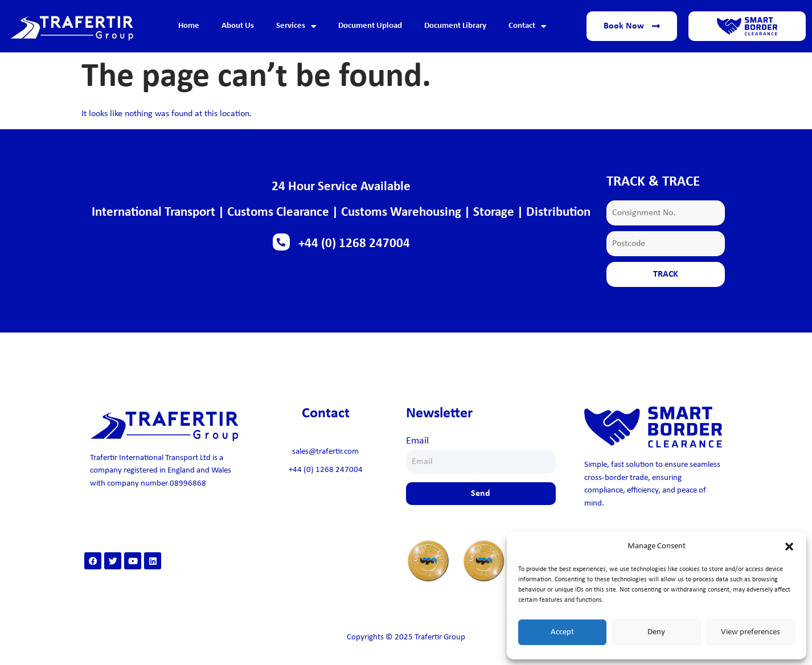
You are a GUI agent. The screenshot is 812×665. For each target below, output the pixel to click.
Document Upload (370, 26)
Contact (527, 26)
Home (189, 26)
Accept (562, 632)
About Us (238, 26)
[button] (789, 547)
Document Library (455, 26)
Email (417, 441)
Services (296, 26)
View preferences (751, 632)
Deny (656, 632)
